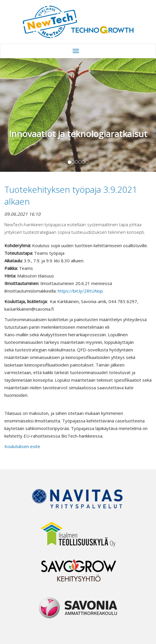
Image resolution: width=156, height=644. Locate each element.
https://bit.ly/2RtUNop (80, 291)
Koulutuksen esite (22, 446)
